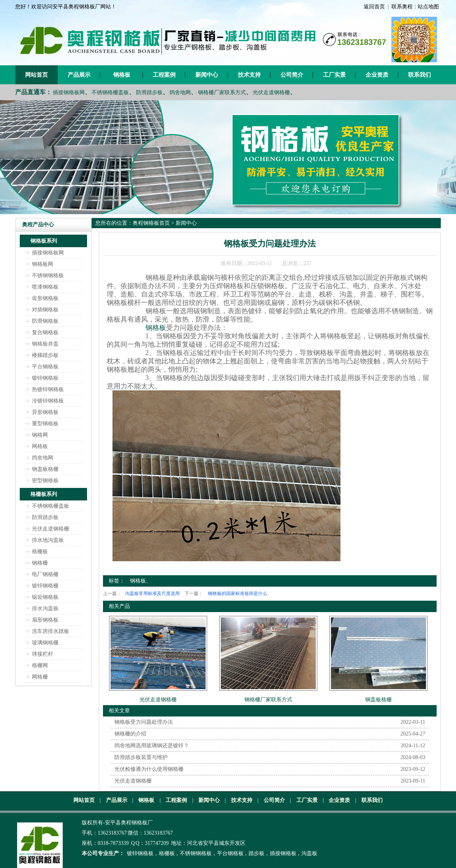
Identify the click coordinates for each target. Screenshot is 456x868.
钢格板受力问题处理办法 (144, 722)
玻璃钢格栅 (45, 643)
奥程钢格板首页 (151, 223)
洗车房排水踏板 (51, 631)
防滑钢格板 (45, 321)
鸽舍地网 (180, 92)
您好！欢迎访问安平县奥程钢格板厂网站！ (66, 7)
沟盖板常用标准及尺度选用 (152, 593)
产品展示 (79, 75)
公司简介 (292, 75)
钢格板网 (43, 264)
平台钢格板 (45, 367)
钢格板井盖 (45, 344)
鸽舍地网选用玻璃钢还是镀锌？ (152, 746)
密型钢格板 (45, 481)
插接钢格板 (283, 853)
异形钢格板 (45, 412)
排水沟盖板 (45, 608)
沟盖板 (309, 853)
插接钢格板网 (69, 92)
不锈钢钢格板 (48, 275)
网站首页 (36, 75)
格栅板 (40, 552)
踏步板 (256, 853)
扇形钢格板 (45, 620)
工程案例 (164, 75)
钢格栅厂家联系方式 (222, 92)
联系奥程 (402, 7)
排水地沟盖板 (48, 540)
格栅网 (40, 665)
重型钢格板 (45, 424)
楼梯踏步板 (45, 355)
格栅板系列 (44, 494)
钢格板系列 (44, 241)
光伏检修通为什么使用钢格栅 (149, 769)
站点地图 (428, 7)
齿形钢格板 (45, 298)
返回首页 (374, 7)
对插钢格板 (45, 310)
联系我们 (420, 75)
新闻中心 (207, 75)
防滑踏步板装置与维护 (141, 757)
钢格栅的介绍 (130, 734)
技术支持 (249, 75)
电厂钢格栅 (45, 574)
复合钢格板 (45, 332)
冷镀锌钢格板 (48, 401)
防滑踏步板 (149, 92)
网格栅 (40, 677)
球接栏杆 (43, 654)
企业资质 (377, 75)
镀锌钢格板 (45, 378)
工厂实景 (334, 75)
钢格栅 (40, 563)
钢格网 (40, 435)
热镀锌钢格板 (48, 389)
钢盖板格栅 (45, 469)
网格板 (40, 446)
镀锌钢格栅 (45, 586)
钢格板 (122, 75)
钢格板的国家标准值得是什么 (237, 593)
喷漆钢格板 (45, 287)
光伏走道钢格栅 (271, 92)
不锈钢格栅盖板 (110, 92)
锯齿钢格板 (45, 597)
